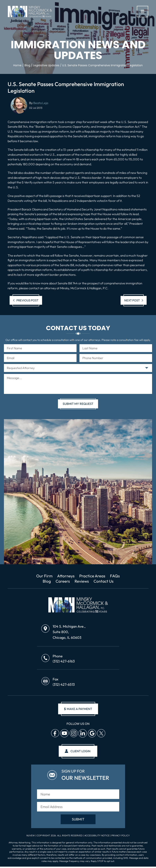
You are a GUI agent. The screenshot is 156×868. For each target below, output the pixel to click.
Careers (62, 581)
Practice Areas (93, 576)
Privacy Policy (121, 836)
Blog (46, 581)
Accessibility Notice (97, 836)
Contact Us (104, 581)
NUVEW (31, 836)
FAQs (116, 576)
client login (81, 752)
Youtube (64, 734)
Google (92, 734)
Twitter (101, 734)
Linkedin (83, 734)
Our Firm (44, 576)
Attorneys (66, 576)
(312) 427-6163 (64, 662)
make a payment (78, 709)
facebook (55, 734)
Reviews (82, 581)
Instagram (73, 734)
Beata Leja (41, 103)
